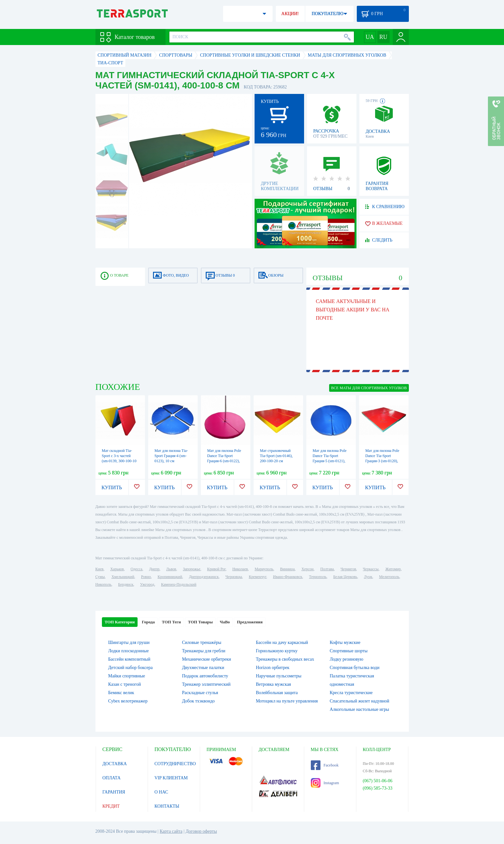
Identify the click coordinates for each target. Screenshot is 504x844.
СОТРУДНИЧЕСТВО (175, 764)
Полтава (327, 569)
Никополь (104, 584)
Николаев (240, 569)
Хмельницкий (123, 577)
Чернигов (348, 569)
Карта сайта (171, 831)
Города (148, 622)
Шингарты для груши (129, 642)
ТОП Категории (120, 622)
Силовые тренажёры (202, 642)
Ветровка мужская (273, 684)
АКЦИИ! (290, 14)
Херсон (308, 569)
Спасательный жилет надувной (360, 701)
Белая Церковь (345, 577)
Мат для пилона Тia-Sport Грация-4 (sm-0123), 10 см (171, 456)
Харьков (117, 569)
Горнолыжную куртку (277, 651)
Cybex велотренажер (128, 701)
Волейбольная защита (277, 693)
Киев (99, 569)
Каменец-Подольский (179, 584)
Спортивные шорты (349, 651)
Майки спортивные (127, 676)
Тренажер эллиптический (206, 684)
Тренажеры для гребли (204, 651)
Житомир (393, 569)
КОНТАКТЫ (167, 806)
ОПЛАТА (112, 778)
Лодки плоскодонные (129, 651)
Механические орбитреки (207, 659)
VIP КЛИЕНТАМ (171, 778)
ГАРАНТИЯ (114, 792)
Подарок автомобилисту (205, 676)
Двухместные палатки (203, 668)
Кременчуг (257, 577)
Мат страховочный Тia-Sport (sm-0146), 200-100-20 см (276, 456)
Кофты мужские (345, 642)
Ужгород (147, 584)
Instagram (325, 783)
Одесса (136, 569)
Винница (287, 569)
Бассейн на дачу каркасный (282, 642)
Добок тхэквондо (198, 701)
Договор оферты (201, 831)
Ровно (146, 577)
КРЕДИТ (111, 806)
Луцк (368, 577)
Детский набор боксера (130, 668)
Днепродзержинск (204, 577)
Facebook (325, 765)
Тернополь (318, 577)
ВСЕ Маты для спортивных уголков (369, 388)
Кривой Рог (216, 569)
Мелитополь (389, 577)
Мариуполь (264, 569)
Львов (171, 569)
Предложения (250, 622)
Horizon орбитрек (273, 668)
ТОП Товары (200, 622)
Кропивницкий (170, 577)
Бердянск (126, 584)
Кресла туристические (351, 693)
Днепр (154, 569)
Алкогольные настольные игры (360, 709)
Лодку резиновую (346, 659)
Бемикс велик (121, 693)
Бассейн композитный (129, 659)
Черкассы (371, 569)
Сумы (100, 577)
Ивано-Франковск (288, 577)
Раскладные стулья (200, 693)
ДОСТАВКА (115, 764)
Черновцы (234, 577)
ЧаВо (225, 622)
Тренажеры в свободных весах (285, 659)
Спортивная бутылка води (355, 668)
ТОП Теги (171, 622)
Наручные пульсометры (279, 676)
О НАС (161, 792)
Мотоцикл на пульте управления (287, 701)
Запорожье (192, 569)
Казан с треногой (125, 684)
